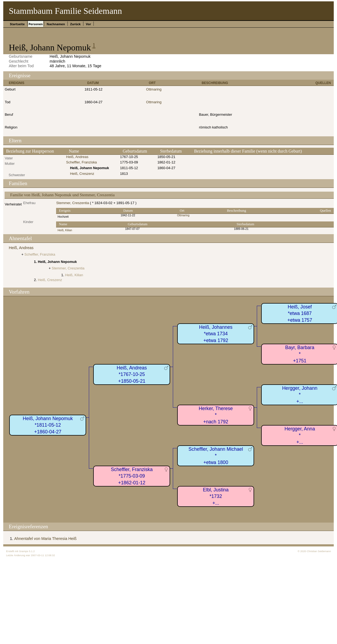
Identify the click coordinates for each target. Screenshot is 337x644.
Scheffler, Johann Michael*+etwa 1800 (216, 456)
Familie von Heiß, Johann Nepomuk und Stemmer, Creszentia (62, 195)
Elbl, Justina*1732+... (216, 496)
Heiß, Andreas (77, 157)
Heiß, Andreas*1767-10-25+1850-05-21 (132, 374)
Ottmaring (154, 89)
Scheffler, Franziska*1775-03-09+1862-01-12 (132, 476)
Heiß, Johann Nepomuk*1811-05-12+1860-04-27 (48, 425)
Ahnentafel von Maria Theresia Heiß (45, 539)
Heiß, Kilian (65, 230)
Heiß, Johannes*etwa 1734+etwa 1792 (216, 334)
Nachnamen (56, 24)
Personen (35, 24)
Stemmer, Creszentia (72, 203)
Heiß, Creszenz (82, 174)
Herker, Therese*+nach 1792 (216, 415)
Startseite (17, 24)
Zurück (75, 24)
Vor (88, 24)
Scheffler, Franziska (82, 162)
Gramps (24, 551)
